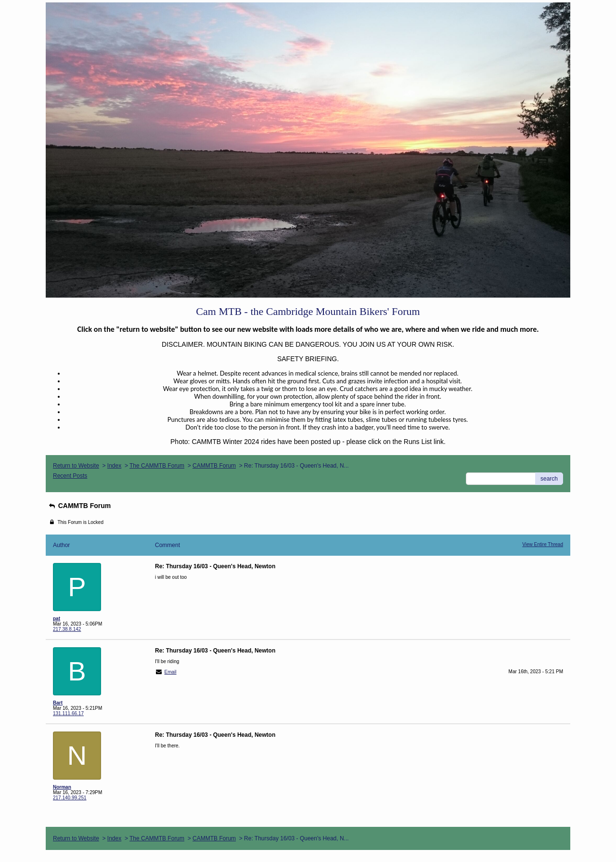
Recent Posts (70, 476)
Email (171, 672)
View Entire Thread (543, 544)
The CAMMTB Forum (157, 466)
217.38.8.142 (67, 629)
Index (114, 466)
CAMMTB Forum (214, 466)
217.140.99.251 (70, 798)
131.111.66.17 (68, 713)
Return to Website (76, 466)
